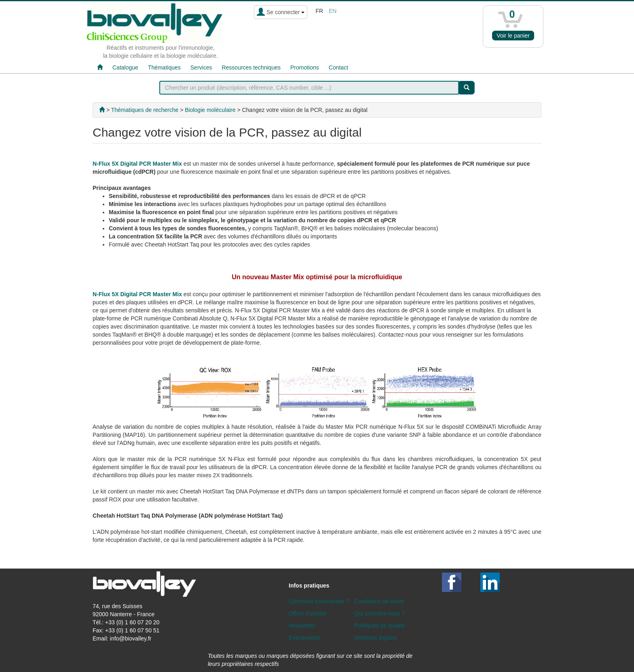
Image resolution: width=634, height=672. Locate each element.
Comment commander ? (319, 601)
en (333, 11)
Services (201, 67)
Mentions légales (375, 638)
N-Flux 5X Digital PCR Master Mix (137, 164)
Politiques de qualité (379, 626)
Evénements (304, 638)
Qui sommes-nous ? (379, 613)
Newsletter (302, 626)
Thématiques (164, 67)
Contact (338, 67)
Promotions (305, 67)
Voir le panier (513, 36)
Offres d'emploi (307, 613)
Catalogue (125, 67)
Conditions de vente (379, 601)
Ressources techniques (251, 67)
